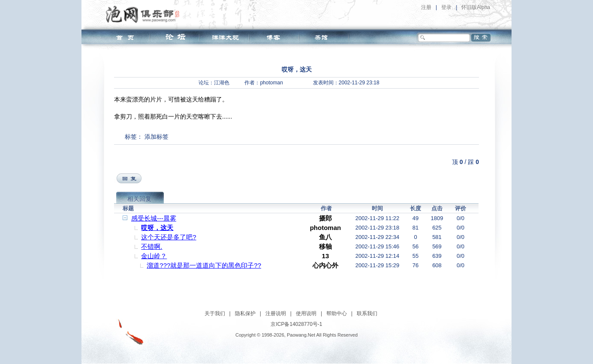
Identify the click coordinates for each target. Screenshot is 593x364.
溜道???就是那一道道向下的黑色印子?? (204, 265)
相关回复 (139, 199)
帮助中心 (337, 313)
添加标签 (157, 137)
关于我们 (215, 313)
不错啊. (152, 246)
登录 (446, 7)
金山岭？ (154, 256)
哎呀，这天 (157, 228)
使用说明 (306, 313)
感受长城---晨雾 (154, 218)
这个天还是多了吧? (169, 237)
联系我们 (367, 313)
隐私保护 (245, 313)
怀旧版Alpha (476, 7)
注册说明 (276, 313)
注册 (426, 7)
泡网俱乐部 (145, 14)
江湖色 (222, 83)
